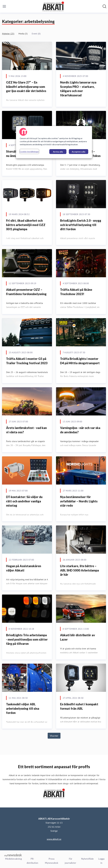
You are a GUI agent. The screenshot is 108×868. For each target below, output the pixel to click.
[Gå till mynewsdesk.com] (13, 855)
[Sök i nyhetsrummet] (104, 6)
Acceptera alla (79, 152)
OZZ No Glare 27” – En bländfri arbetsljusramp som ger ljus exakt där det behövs (26, 87)
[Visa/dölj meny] (4, 6)
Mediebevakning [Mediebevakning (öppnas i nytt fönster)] (13, 859)
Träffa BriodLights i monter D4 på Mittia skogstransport (80, 361)
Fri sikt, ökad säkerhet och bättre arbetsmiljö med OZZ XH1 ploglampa (26, 225)
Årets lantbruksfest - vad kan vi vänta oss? (26, 430)
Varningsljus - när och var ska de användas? (80, 430)
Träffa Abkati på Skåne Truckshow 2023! (76, 292)
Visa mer (54, 736)
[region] (54, 142)
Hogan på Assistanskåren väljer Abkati (24, 568)
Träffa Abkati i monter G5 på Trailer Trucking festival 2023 (27, 361)
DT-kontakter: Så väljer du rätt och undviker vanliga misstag (24, 501)
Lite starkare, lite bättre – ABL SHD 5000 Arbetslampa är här (79, 570)
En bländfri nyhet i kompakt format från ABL (79, 706)
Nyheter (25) (8, 34)
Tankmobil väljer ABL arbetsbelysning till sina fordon (23, 708)
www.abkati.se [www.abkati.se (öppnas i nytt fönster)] (54, 839)
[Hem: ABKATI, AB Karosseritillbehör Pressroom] (53, 6)
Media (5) (23, 34)
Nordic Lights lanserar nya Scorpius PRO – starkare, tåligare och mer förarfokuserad (78, 89)
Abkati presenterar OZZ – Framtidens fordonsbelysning (26, 292)
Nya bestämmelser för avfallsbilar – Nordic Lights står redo (79, 501)
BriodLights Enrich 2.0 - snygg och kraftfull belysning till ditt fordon (81, 225)
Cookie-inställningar (29, 152)
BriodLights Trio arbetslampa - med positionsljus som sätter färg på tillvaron (27, 639)
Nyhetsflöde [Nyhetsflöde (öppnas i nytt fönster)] (87, 859)
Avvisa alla (58, 152)
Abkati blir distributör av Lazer (78, 637)
